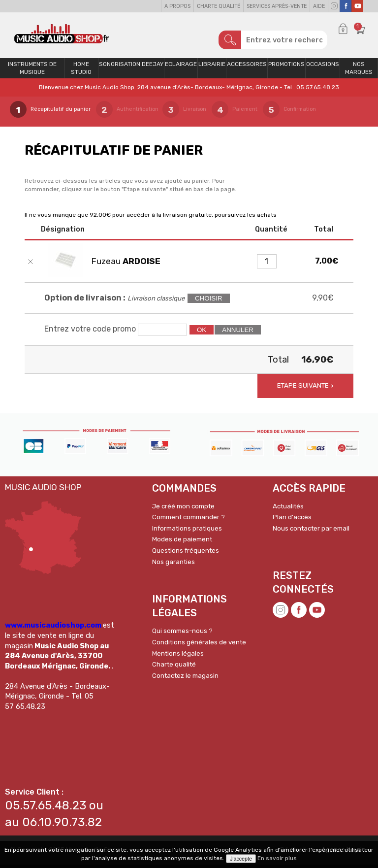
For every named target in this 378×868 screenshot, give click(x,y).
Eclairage (181, 67)
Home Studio (81, 72)
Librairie (212, 67)
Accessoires (247, 67)
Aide (319, 6)
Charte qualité (219, 6)
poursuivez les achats (246, 218)
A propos (177, 6)
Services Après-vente (277, 6)
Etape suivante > (305, 389)
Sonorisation (120, 67)
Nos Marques (359, 72)
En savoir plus (277, 858)
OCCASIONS (323, 67)
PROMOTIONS (286, 67)
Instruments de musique (32, 72)
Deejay (153, 67)
